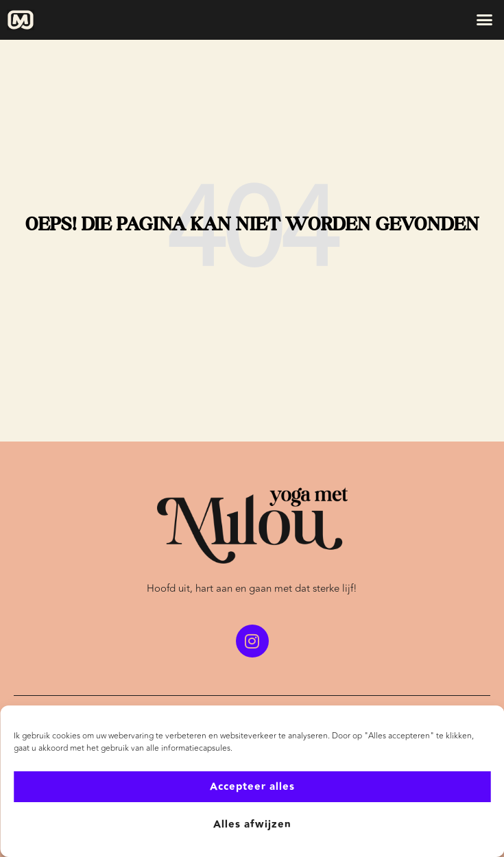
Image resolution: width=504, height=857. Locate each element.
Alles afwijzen (252, 824)
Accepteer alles (252, 787)
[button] (485, 20)
